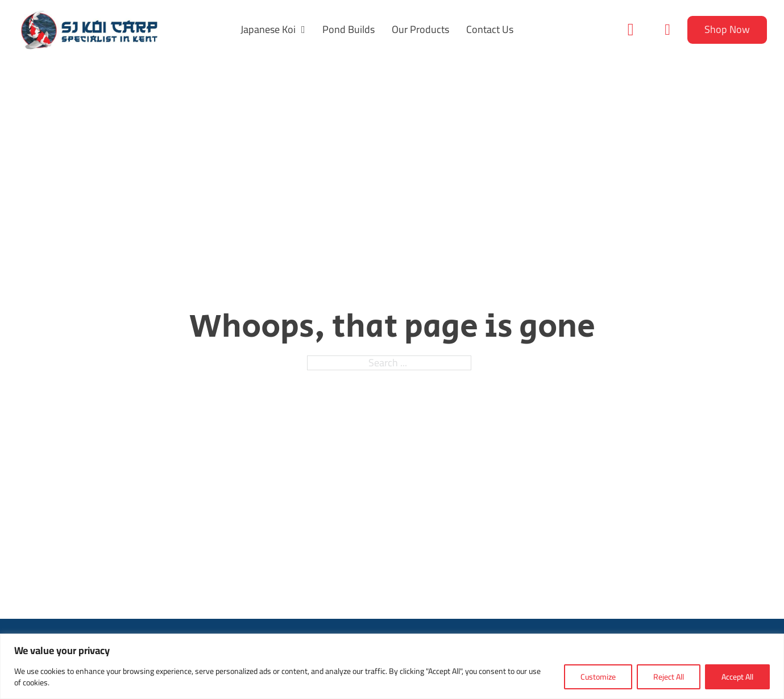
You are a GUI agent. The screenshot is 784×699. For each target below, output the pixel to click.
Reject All (669, 677)
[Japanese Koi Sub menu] (303, 30)
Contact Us (490, 30)
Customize (598, 677)
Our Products (420, 30)
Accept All (737, 677)
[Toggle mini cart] (667, 30)
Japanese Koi (268, 30)
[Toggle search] (630, 30)
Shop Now (727, 29)
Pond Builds (349, 30)
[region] (392, 666)
